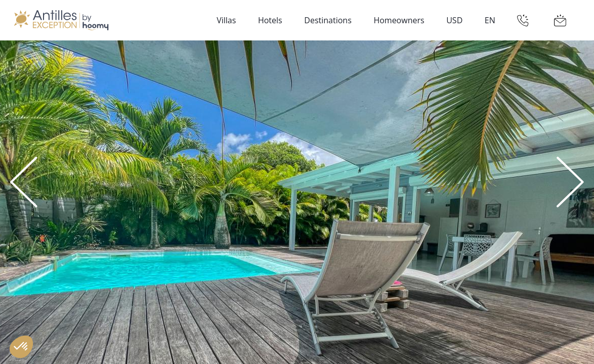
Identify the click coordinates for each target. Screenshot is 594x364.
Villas (226, 20)
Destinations (328, 20)
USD (454, 20)
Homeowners (399, 20)
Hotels (270, 20)
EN (490, 20)
